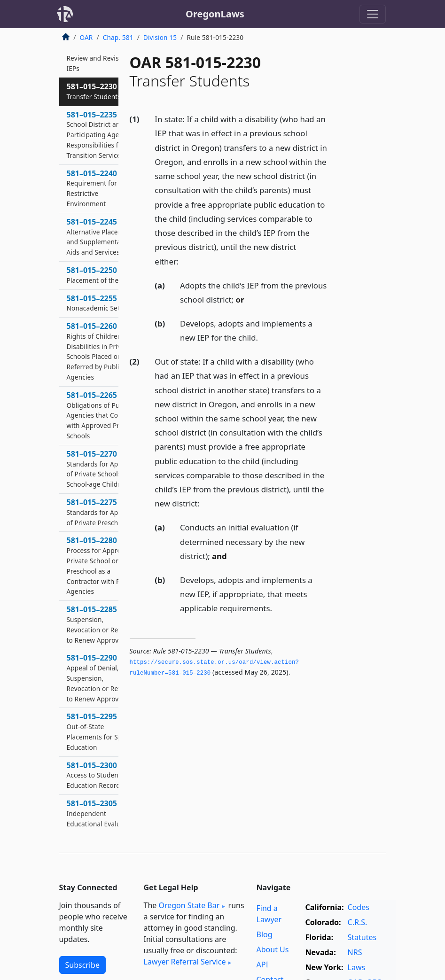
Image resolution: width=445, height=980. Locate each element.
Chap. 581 (118, 37)
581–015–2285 (100, 624)
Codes (359, 907)
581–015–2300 (95, 775)
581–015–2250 (101, 275)
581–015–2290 (100, 678)
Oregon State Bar (189, 905)
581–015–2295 (101, 731)
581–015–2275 (102, 512)
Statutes (362, 937)
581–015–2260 (102, 351)
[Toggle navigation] (373, 14)
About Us (273, 949)
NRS (355, 952)
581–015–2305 (101, 813)
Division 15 (160, 37)
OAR (86, 37)
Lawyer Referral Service (185, 962)
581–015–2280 (102, 565)
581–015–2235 (98, 135)
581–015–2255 (101, 303)
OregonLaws (215, 14)
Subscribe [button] (82, 965)
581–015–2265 (101, 415)
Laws (357, 967)
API (262, 964)
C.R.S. (358, 922)
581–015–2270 (102, 469)
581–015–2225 (102, 58)
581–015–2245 (102, 237)
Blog (265, 934)
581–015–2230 (94, 91)
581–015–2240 (101, 188)
